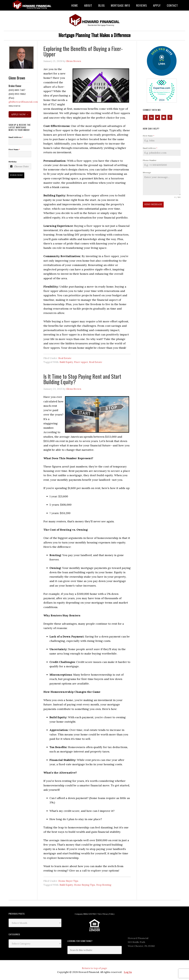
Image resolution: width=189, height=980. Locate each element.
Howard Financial (33, 5)
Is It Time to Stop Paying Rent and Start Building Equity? (82, 379)
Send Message (153, 204)
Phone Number (150, 160)
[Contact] (164, 117)
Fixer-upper (81, 362)
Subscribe (16, 175)
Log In (128, 972)
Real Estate (65, 358)
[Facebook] (145, 117)
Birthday (13, 162)
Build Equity (66, 362)
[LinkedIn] (151, 117)
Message (147, 172)
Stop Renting (104, 885)
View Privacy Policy (106, 914)
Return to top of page (94, 968)
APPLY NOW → (20, 114)
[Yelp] (170, 117)
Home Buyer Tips (68, 881)
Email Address (150, 148)
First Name (148, 136)
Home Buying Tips (85, 885)
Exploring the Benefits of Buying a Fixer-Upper (83, 51)
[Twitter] (158, 117)
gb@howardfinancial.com (23, 102)
